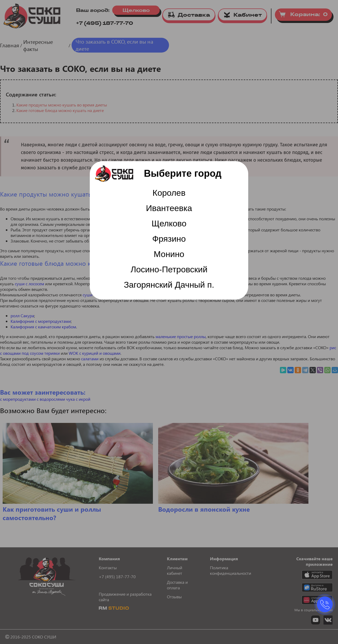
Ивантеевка (169, 208)
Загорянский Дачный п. (169, 285)
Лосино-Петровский (169, 269)
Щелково (169, 223)
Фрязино (169, 239)
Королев (169, 193)
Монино (169, 254)
